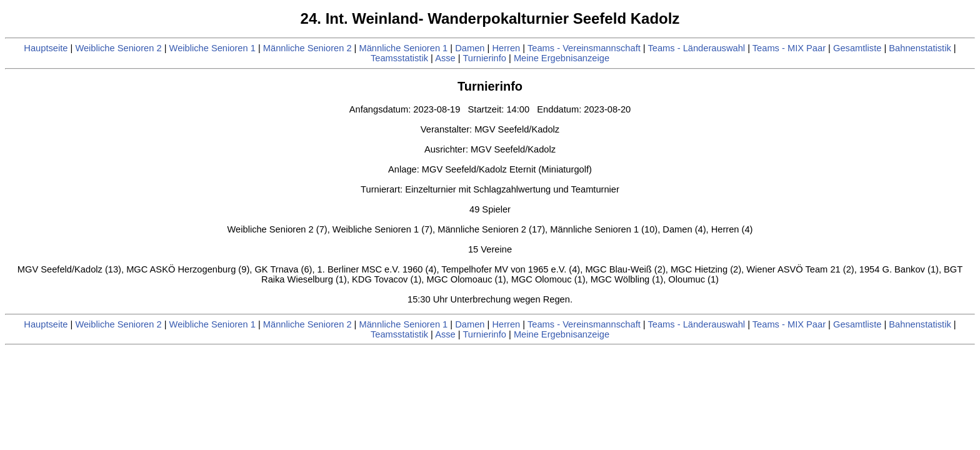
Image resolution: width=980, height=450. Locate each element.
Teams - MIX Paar (789, 48)
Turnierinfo (484, 58)
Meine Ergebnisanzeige (562, 58)
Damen (470, 48)
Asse (445, 58)
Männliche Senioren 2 (307, 48)
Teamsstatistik (399, 58)
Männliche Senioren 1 (404, 48)
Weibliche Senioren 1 (212, 48)
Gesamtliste (857, 48)
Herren (506, 48)
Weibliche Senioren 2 (118, 48)
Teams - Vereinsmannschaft (584, 48)
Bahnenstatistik (920, 48)
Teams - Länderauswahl (696, 48)
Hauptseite (46, 48)
